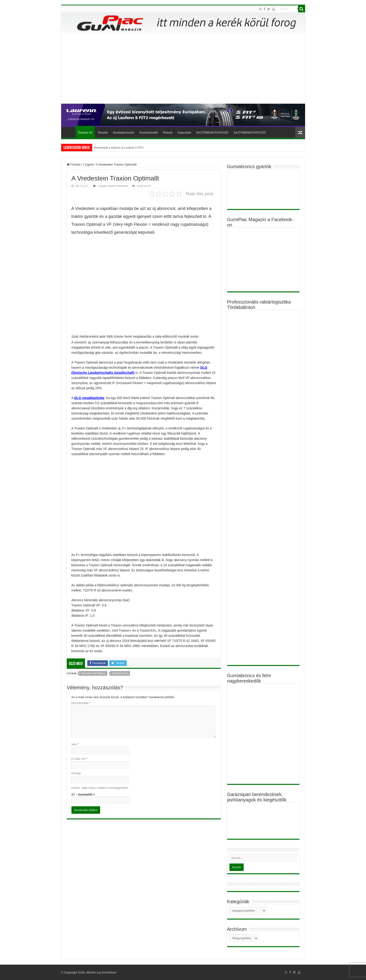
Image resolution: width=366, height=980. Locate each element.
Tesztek (103, 133)
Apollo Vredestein (118, 186)
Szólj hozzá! (144, 186)
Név (75, 744)
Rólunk (168, 133)
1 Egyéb (88, 165)
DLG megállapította (89, 398)
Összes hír (85, 133)
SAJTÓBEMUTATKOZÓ (212, 133)
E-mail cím (80, 759)
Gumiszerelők (149, 133)
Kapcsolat (184, 133)
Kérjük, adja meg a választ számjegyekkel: (100, 788)
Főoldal (70, 132)
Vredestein (120, 673)
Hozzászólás (81, 703)
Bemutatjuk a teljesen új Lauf (112, 147)
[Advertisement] (183, 69)
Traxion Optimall (93, 673)
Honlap (76, 773)
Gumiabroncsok (124, 133)
